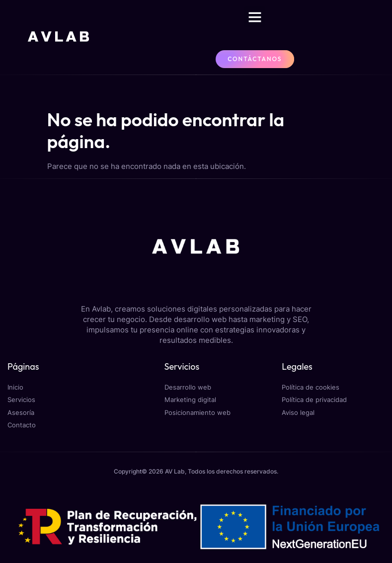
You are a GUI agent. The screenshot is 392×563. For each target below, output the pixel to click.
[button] (255, 17)
